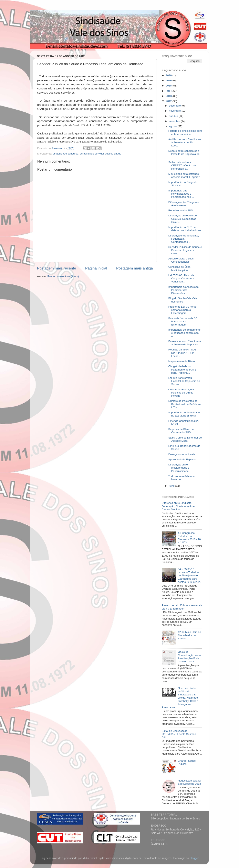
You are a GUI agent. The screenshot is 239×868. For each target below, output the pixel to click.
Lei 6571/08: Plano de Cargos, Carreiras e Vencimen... (181, 278)
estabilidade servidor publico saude (101, 154)
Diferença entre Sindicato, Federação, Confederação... (184, 239)
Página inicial (96, 268)
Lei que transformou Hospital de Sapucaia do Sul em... (184, 381)
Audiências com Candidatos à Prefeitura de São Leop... (185, 142)
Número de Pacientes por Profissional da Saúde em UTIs (185, 404)
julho (172, 486)
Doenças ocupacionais (182, 454)
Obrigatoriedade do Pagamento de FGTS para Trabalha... (182, 369)
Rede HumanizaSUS (181, 210)
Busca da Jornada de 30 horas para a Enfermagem (183, 321)
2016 (169, 80)
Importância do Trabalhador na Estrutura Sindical (185, 414)
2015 (169, 86)
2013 (169, 96)
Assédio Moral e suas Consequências (181, 260)
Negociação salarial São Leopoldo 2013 (189, 782)
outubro (174, 116)
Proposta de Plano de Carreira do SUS (181, 431)
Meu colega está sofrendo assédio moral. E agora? (184, 175)
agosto (173, 126)
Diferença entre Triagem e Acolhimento (184, 204)
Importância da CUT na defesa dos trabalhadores (185, 229)
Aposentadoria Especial (182, 459)
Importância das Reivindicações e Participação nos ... (181, 194)
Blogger (194, 858)
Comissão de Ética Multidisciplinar (179, 268)
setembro (175, 121)
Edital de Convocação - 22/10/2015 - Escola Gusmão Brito (179, 734)
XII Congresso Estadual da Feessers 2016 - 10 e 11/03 (189, 538)
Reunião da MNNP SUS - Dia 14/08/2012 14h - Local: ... (183, 353)
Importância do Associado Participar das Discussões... (184, 290)
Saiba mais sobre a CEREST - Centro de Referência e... (182, 165)
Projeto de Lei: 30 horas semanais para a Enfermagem (182, 310)
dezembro (175, 106)
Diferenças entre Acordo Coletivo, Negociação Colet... (183, 219)
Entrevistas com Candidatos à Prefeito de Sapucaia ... (185, 343)
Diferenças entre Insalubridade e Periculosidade (179, 468)
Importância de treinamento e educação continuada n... (184, 333)
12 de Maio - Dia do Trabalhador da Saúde (189, 635)
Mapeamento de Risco (182, 361)
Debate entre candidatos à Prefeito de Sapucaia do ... (184, 154)
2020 (169, 75)
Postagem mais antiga (135, 268)
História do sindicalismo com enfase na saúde (185, 132)
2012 (169, 101)
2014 (169, 91)
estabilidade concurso (66, 154)
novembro (175, 111)
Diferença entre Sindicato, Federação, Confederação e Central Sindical (178, 506)
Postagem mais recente (57, 268)
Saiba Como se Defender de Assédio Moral (185, 439)
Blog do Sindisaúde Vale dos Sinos (183, 300)
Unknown (58, 148)
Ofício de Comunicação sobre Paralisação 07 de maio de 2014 (190, 657)
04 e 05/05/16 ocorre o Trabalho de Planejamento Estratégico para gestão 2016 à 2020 (189, 576)
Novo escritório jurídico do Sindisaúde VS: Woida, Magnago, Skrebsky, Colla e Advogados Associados (180, 698)
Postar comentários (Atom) (63, 276)
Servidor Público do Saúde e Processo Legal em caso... (185, 250)
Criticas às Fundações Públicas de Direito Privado (182, 393)
